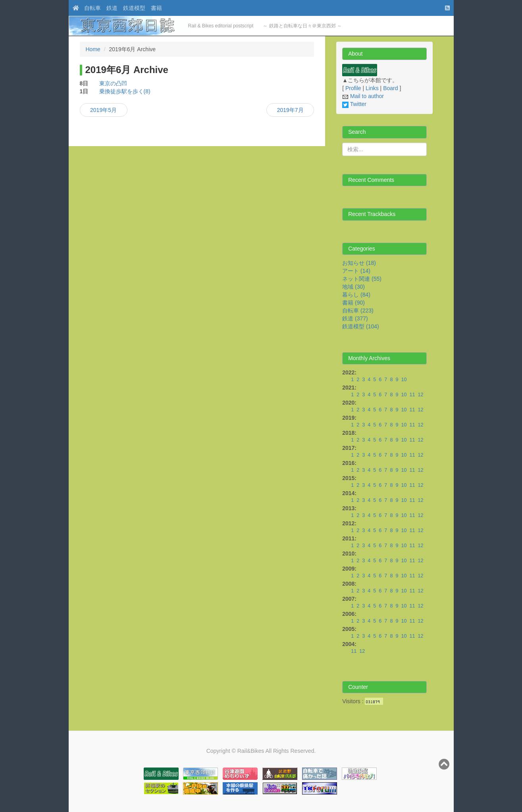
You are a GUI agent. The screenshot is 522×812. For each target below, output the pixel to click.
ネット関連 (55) (362, 279)
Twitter (354, 104)
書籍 (156, 8)
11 (412, 395)
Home (93, 49)
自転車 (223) (358, 311)
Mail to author (363, 96)
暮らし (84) (356, 295)
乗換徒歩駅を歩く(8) (125, 91)
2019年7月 (290, 110)
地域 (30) (353, 287)
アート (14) (356, 271)
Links (372, 88)
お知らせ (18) (359, 263)
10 (404, 380)
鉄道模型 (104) (361, 326)
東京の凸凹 (113, 83)
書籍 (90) (353, 303)
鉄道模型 (134, 8)
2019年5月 (103, 110)
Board (390, 88)
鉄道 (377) (355, 318)
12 (420, 395)
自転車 (92, 8)
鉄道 (112, 8)
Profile (353, 88)
